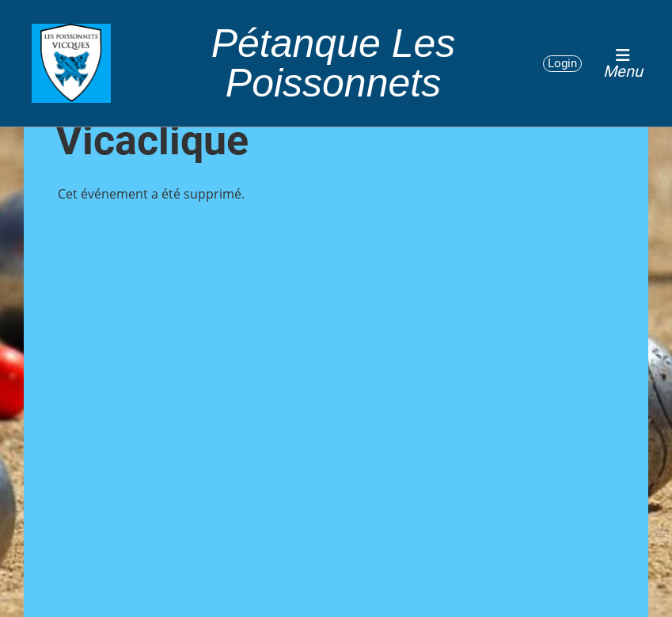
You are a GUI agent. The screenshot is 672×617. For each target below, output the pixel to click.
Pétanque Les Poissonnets (334, 63)
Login (562, 63)
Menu (623, 63)
